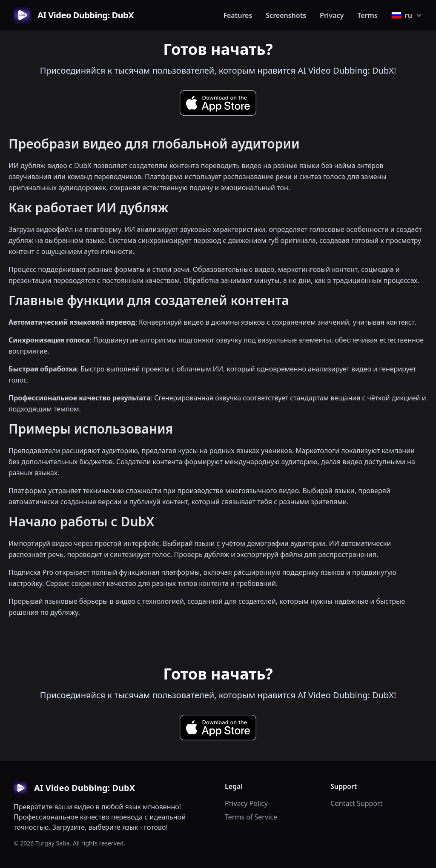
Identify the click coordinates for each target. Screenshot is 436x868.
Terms (367, 15)
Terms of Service (251, 817)
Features (238, 15)
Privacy (332, 15)
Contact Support (356, 803)
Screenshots (286, 15)
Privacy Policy (246, 803)
